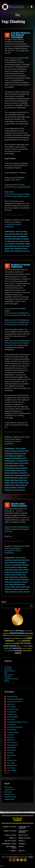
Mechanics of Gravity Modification (21, 266)
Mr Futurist (8, 792)
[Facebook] (10, 860)
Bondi (6, 463)
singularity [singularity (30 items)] (30, 649)
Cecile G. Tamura (13, 732)
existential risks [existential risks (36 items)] (7, 639)
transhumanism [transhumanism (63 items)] (27, 651)
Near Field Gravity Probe (10, 246)
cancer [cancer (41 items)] (20, 636)
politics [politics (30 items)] (26, 646)
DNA (6, 673)
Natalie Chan (11, 748)
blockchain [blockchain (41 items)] (10, 636)
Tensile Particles (21, 488)
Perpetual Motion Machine (21, 480)
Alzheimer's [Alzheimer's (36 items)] (13, 631)
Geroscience (8, 787)
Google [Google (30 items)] (25, 639)
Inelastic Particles (14, 473)
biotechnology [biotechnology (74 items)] (29, 633)
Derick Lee (11, 737)
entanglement (25, 239)
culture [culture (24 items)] (29, 636)
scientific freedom (9, 456)
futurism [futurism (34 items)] (21, 639)
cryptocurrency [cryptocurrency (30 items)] (25, 636)
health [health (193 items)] (29, 638)
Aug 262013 (7, 35)
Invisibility (27, 244)
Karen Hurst (11, 720)
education (7, 451)
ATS (17, 461)
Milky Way (24, 580)
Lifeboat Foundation (13, 857)
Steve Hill (10, 753)
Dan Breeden (11, 707)
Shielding (17, 249)
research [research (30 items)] (23, 649)
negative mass (23, 478)
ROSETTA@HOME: (10, 847)
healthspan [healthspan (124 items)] (10, 641)
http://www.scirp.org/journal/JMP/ (17, 187)
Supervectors (13, 488)
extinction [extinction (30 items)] (13, 639)
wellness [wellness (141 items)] (18, 653)
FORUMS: (13, 851)
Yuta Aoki (10, 735)
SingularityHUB (9, 799)
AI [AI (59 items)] (9, 631)
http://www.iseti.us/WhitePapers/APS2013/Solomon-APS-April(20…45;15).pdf (17, 343)
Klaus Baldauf (12, 730)
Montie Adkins (12, 765)
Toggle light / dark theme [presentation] (32, 7)
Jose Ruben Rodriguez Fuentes (17, 722)
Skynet (7, 681)
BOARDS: (21, 838)
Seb (8, 758)
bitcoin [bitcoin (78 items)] (5, 636)
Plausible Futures (10, 797)
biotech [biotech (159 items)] (21, 633)
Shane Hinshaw (12, 742)
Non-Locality (11, 480)
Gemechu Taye (12, 714)
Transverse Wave (18, 251)
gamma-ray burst (16, 241)
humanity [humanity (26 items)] (16, 641)
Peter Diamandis (10, 671)
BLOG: (20, 835)
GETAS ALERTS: (22, 831)
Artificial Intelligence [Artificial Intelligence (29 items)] (28, 631)
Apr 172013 (7, 505)
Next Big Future (9, 794)
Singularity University (11, 679)
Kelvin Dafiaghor (13, 717)
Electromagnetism (17, 239)
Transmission (8, 490)
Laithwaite (7, 476)
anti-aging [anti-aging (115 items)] (20, 631)
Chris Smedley (12, 771)
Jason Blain (11, 763)
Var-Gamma (15, 490)
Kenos (26, 473)
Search (31, 606)
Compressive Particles (18, 463)
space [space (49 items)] (6, 651)
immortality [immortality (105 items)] (26, 641)
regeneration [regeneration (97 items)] (17, 648)
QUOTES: (21, 851)
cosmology (24, 232)
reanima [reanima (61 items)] (30, 646)
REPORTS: (21, 841)
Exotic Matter (8, 241)
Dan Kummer (12, 725)
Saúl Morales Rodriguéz (15, 699)
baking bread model (23, 461)
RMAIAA (22, 483)
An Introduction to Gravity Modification (13, 224)
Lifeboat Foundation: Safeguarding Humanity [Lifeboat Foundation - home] (13, 7)
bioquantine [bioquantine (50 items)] (6, 633)
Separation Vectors (9, 249)
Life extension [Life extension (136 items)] (26, 643)
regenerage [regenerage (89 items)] (8, 648)
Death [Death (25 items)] (32, 636)
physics (15, 237)
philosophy (15, 454)
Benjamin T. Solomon (15, 232)
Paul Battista (11, 712)
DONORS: (11, 838)
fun (12, 560)
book (20, 364)
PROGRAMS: (22, 844)
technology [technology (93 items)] (18, 651)
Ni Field (23, 582)
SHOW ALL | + (7, 773)
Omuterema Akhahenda (15, 727)
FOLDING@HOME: (6, 844)
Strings (11, 251)
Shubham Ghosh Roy (14, 702)
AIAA (22, 456)
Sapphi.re (31, 857)
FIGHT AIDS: (8, 841)
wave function (26, 251)
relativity (27, 246)
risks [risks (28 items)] (26, 649)
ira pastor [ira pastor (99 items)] (17, 643)
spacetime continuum (10, 485)
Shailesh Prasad (13, 709)
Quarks (23, 246)
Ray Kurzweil (9, 675)
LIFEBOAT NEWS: (23, 827)
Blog (18, 15)
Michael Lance (12, 760)
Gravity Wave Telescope (15, 471)
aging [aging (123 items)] (6, 631)
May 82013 (7, 266)
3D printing (8, 667)
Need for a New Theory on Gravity (19, 505)
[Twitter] (14, 860)
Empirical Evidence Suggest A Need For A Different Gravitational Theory (17, 466)
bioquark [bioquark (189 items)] (13, 633)
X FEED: (6, 835)
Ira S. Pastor (11, 768)
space (18, 237)
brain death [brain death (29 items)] (15, 636)
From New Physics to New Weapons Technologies (20, 35)
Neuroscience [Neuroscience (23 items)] (22, 646)
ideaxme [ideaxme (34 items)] (20, 641)
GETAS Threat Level (17, 820)
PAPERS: (21, 847)
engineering (12, 234)
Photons (19, 246)
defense (7, 234)
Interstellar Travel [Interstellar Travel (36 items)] (9, 644)
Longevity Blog (9, 790)
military (26, 234)
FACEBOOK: (5, 827)
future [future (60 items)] (17, 638)
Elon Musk (8, 677)
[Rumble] (25, 860)
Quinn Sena (11, 704)
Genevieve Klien (12, 697)
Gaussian (23, 241)
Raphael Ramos (12, 745)
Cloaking (10, 239)
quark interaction (15, 483)
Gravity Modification (20, 244)
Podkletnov (7, 483)
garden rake (25, 468)
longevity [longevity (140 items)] (13, 646)
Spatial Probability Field (21, 485)
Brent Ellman (11, 755)
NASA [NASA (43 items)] (18, 646)
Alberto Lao (11, 740)
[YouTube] (21, 860)
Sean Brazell (11, 750)
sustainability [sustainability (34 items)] (11, 651)
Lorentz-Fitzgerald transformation (18, 476)
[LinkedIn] (18, 860)
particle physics (8, 237)
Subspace (7, 488)
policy (24, 454)
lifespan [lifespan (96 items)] (6, 646)
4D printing (8, 669)
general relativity (19, 234)
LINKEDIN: (6, 831)
